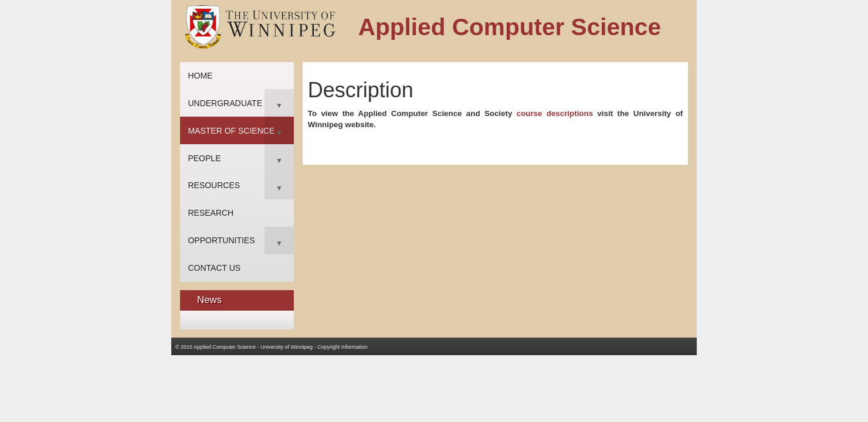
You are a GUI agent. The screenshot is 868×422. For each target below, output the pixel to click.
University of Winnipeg (286, 347)
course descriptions (555, 113)
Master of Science (231, 131)
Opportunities (221, 240)
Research (211, 213)
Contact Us (214, 268)
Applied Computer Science (225, 347)
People (204, 158)
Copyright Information (343, 347)
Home (200, 76)
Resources (214, 185)
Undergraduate (225, 103)
